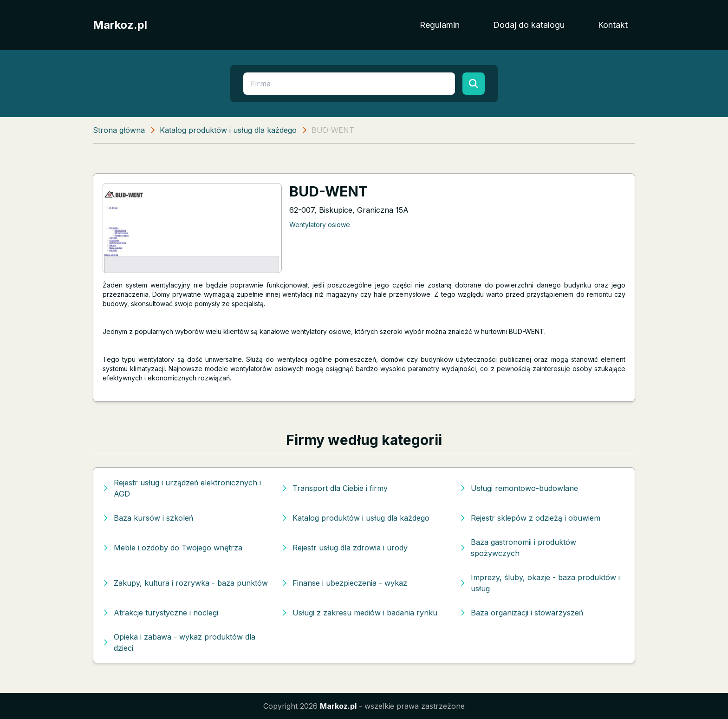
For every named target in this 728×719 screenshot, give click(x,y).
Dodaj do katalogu (529, 25)
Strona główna (119, 130)
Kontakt (613, 25)
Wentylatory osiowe (320, 225)
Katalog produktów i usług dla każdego (228, 130)
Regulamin (440, 25)
